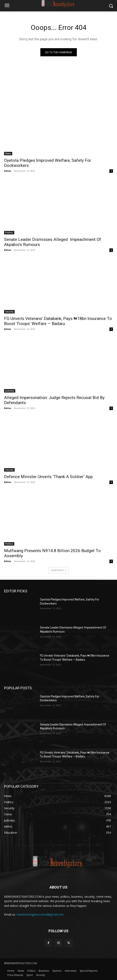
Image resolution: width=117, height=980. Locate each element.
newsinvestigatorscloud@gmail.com (40, 914)
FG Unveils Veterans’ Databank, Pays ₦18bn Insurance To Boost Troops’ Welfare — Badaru (58, 321)
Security (9, 312)
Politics (9, 233)
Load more (59, 570)
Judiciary (10, 391)
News (8, 153)
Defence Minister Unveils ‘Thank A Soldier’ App (48, 477)
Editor (8, 171)
